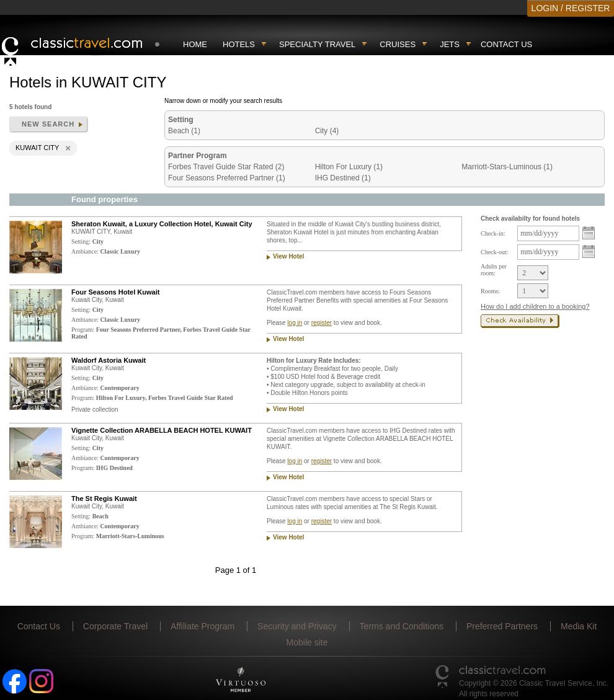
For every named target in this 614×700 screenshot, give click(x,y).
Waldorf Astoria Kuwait (109, 360)
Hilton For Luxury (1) (349, 167)
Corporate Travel (115, 626)
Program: (83, 330)
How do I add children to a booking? (535, 306)
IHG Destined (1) (343, 178)
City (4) (327, 131)
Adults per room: (494, 270)
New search (48, 124)
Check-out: (494, 252)
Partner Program (198, 156)
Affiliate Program (202, 626)
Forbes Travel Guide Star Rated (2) (226, 167)
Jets (450, 44)
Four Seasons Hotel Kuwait (115, 292)
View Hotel (288, 256)
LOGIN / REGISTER (571, 8)
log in (295, 323)
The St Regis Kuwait (104, 498)
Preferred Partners (502, 626)
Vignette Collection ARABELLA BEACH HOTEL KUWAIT (162, 430)
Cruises (398, 44)
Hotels (239, 44)
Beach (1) (184, 131)
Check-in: (493, 233)
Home (195, 44)
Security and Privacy (297, 626)
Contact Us (506, 44)
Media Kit (579, 626)
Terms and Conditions (402, 626)
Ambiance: (85, 251)
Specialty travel (317, 44)
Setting (181, 120)
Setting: (81, 241)
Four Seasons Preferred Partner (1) (227, 178)
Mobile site (307, 642)
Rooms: (490, 291)
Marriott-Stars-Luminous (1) (507, 167)
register (322, 323)
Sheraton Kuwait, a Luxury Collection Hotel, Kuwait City (162, 224)
